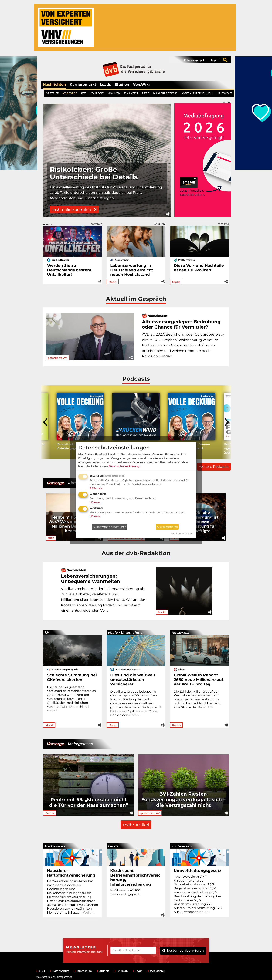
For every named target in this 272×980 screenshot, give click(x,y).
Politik (50, 813)
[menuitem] (192, 60)
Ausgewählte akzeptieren (110, 527)
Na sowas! (180, 633)
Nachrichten (54, 84)
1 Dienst (95, 502)
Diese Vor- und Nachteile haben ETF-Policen (199, 268)
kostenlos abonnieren (183, 951)
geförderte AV (57, 358)
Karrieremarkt (83, 84)
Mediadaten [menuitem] (156, 971)
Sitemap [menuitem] (121, 971)
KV (47, 633)
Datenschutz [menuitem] (59, 971)
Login (213, 60)
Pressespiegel (194, 60)
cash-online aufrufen (74, 210)
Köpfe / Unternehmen (126, 633)
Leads (105, 84)
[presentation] (46, 422)
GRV (51, 538)
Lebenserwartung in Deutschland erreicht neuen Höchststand (132, 270)
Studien (122, 84)
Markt (113, 282)
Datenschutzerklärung (124, 466)
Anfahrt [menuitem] (103, 971)
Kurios (176, 725)
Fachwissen (55, 846)
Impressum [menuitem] (83, 971)
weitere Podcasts (214, 467)
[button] (168, 214)
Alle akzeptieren (167, 527)
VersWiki (141, 84)
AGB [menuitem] (40, 971)
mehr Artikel (136, 825)
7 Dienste (96, 488)
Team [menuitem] (138, 971)
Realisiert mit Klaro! (182, 534)
